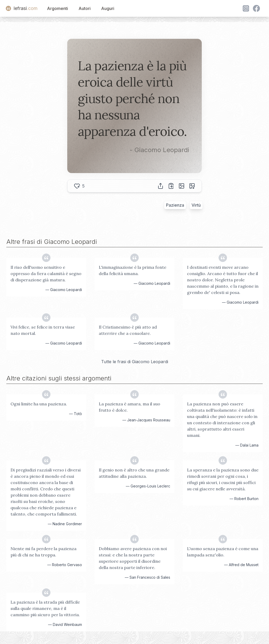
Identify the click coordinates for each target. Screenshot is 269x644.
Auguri (108, 8)
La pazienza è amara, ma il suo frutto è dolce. (130, 407)
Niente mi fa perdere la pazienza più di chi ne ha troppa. (43, 552)
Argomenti (58, 8)
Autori (85, 8)
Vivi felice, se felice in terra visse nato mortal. (43, 330)
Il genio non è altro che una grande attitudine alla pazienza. (134, 473)
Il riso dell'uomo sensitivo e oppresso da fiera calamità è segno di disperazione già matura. (46, 273)
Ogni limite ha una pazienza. (39, 404)
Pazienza (175, 205)
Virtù (196, 205)
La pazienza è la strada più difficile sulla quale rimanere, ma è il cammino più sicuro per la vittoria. (45, 608)
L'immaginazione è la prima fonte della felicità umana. (133, 270)
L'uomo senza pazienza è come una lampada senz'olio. (223, 552)
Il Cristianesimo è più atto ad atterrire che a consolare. (128, 330)
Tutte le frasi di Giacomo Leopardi (135, 362)
